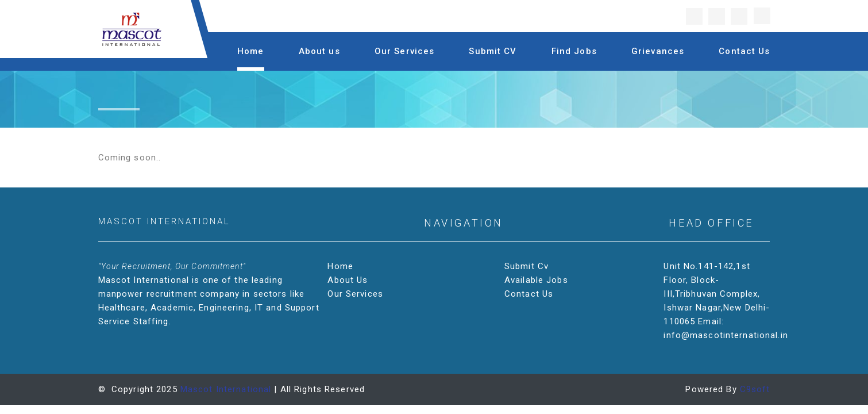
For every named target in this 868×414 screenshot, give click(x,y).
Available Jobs (537, 280)
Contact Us (744, 51)
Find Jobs (574, 51)
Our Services (405, 51)
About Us (349, 280)
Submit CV (493, 51)
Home (251, 51)
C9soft (755, 389)
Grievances (658, 51)
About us (319, 51)
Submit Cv (528, 266)
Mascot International (226, 389)
